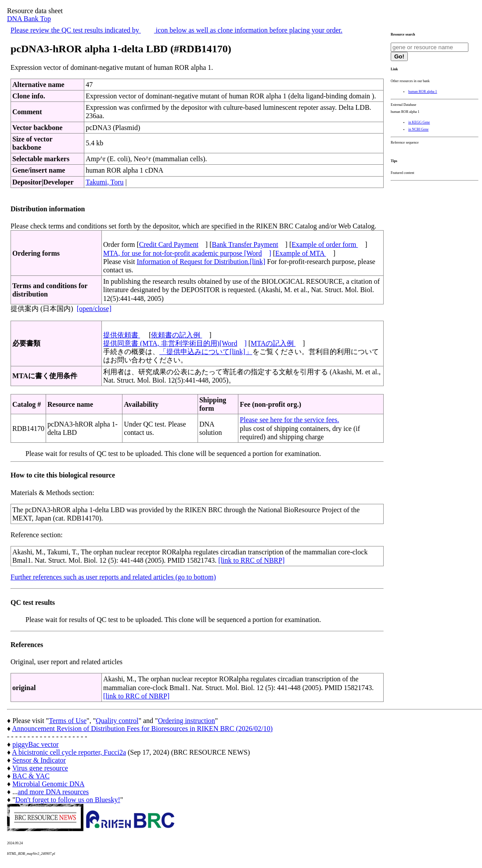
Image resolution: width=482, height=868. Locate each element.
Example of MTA (301, 253)
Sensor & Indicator (39, 760)
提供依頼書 (122, 335)
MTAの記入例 (273, 343)
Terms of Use (68, 721)
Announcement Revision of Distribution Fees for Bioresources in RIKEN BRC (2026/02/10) (142, 729)
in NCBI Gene (418, 129)
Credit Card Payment (169, 244)
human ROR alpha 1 (423, 92)
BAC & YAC (31, 776)
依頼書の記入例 (176, 335)
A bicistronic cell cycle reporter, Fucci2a (69, 752)
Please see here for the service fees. (289, 420)
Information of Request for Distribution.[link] (201, 262)
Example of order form (325, 244)
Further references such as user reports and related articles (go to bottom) (113, 577)
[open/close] (94, 309)
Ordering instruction (187, 721)
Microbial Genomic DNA (48, 784)
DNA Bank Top (29, 19)
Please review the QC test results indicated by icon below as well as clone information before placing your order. (176, 30)
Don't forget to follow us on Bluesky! (68, 800)
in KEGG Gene (419, 122)
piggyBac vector (35, 744)
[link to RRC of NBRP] (251, 560)
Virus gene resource (40, 768)
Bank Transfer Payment (245, 244)
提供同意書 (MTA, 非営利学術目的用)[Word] (175, 343)
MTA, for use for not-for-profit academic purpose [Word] (187, 253)
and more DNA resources (53, 792)
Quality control (117, 721)
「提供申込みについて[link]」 (206, 352)
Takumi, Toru (104, 182)
